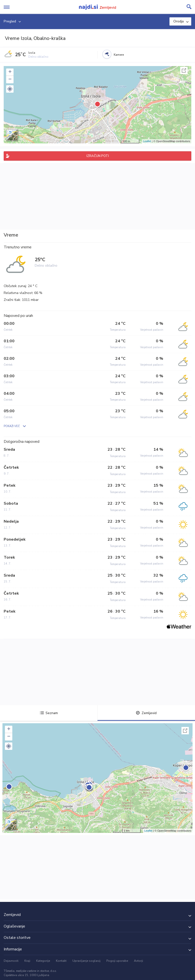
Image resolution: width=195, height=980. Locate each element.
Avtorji (138, 961)
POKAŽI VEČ (12, 426)
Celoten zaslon (184, 70)
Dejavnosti (11, 961)
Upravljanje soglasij (86, 961)
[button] (10, 89)
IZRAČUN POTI (98, 156)
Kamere (119, 55)
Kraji (27, 961)
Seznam (49, 713)
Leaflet (147, 141)
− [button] (10, 80)
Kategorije (43, 961)
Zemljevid (146, 713)
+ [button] (10, 72)
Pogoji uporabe (117, 961)
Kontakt (61, 961)
